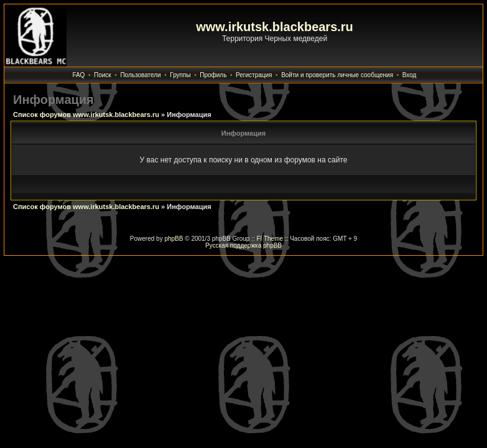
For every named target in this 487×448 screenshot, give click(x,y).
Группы (180, 75)
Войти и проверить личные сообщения (337, 75)
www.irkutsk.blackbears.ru (275, 27)
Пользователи (140, 75)
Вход (410, 75)
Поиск (103, 75)
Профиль (213, 75)
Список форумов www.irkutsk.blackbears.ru (86, 114)
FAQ (78, 75)
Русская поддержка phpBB (243, 245)
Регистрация (254, 75)
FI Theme (270, 239)
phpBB (174, 239)
